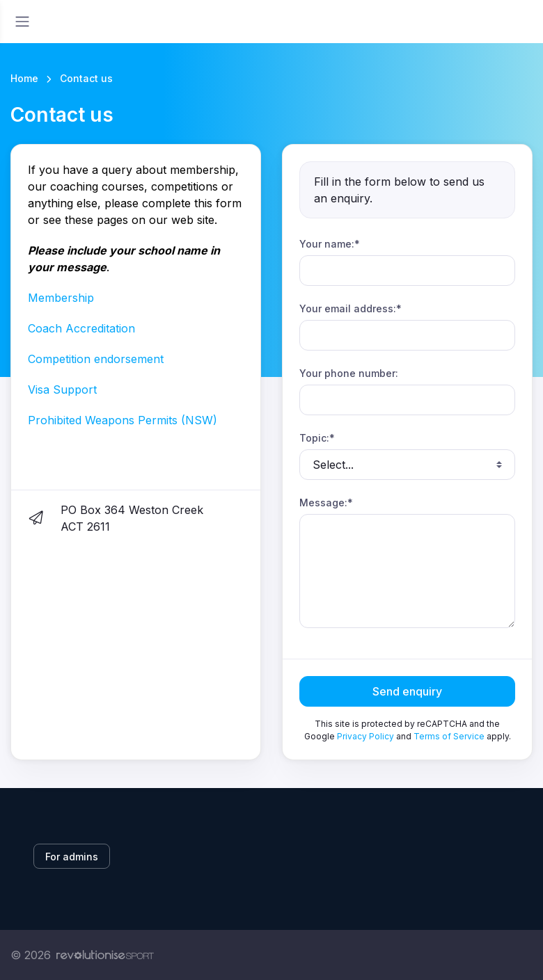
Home (24, 78)
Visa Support (62, 389)
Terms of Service (449, 736)
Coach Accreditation (81, 328)
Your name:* (330, 244)
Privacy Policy (365, 736)
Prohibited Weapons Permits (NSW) (123, 420)
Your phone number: (349, 373)
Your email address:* (351, 308)
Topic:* (317, 438)
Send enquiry (407, 691)
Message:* (326, 503)
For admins (72, 857)
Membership (61, 298)
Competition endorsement (96, 359)
